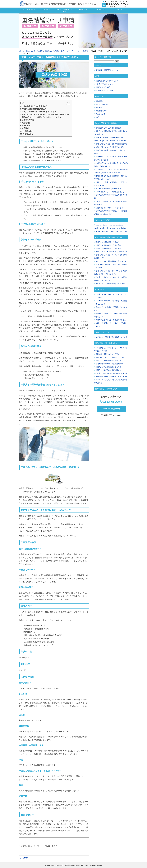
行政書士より (28, 134)
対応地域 (25, 128)
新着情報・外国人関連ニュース (107, 70)
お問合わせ (101, 9)
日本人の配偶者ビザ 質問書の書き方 (109, 189)
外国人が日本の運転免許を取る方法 (108, 367)
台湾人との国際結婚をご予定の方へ (108, 248)
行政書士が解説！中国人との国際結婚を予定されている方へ (49, 57)
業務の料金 (26, 126)
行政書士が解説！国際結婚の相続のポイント (111, 373)
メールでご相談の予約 (111, 409)
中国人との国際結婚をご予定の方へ (108, 245)
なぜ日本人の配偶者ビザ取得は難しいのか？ (111, 337)
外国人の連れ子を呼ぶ (104, 87)
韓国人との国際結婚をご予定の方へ (108, 242)
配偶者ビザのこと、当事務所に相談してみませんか (42, 117)
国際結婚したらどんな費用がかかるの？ (110, 357)
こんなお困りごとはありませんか (35, 106)
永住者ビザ (46, 9)
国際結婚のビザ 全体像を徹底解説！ (109, 128)
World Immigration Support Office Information (111, 231)
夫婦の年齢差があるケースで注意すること (111, 320)
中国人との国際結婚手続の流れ (34, 109)
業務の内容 (26, 123)
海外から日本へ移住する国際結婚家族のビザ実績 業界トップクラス (61, 4)
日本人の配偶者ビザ (28, 9)
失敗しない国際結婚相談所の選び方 (108, 361)
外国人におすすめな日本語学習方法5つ (110, 364)
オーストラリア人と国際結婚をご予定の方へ (111, 252)
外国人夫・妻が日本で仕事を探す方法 (109, 370)
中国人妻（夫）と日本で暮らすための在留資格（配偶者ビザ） (46, 114)
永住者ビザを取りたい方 (104, 84)
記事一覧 (119, 9)
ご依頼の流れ (28, 131)
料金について (100, 114)
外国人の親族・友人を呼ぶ (105, 90)
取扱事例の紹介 (101, 111)
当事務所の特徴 (28, 120)
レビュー (99, 117)
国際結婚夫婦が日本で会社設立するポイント (111, 377)
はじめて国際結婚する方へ (64, 10)
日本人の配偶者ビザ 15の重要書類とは (110, 192)
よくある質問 (83, 51)
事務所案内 (83, 9)
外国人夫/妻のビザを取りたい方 (107, 81)
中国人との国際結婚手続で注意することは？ (39, 112)
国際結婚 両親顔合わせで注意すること (110, 354)
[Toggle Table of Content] (67, 103)
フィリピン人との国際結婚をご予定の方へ (111, 261)
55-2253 (116, 402)
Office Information (102, 104)
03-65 (106, 402)
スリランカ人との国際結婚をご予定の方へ (111, 284)
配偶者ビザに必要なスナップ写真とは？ (110, 208)
